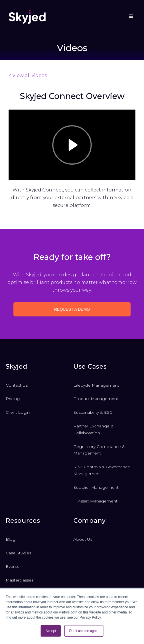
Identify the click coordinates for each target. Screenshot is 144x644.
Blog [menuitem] (11, 539)
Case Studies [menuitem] (18, 553)
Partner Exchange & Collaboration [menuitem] (93, 429)
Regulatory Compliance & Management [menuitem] (99, 450)
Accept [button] (51, 631)
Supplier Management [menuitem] (96, 487)
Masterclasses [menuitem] (20, 580)
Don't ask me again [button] (84, 631)
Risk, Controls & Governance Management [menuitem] (102, 470)
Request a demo (72, 309)
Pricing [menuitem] (13, 399)
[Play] (72, 145)
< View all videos (28, 75)
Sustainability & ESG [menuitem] (93, 412)
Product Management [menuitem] (96, 399)
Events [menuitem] (12, 566)
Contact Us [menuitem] (17, 385)
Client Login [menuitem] (18, 412)
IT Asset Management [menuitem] (95, 501)
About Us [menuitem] (83, 539)
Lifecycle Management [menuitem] (96, 385)
